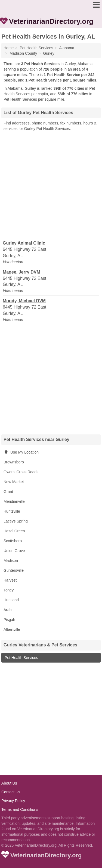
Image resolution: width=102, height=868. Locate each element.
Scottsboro (13, 541)
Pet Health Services (21, 658)
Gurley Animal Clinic (24, 243)
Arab (8, 610)
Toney (9, 590)
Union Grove (14, 551)
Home (9, 48)
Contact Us (11, 792)
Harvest (10, 580)
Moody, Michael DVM (24, 301)
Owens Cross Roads (21, 472)
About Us (9, 783)
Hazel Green (14, 531)
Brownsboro (14, 462)
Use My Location (21, 452)
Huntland (11, 600)
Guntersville (14, 570)
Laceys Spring (16, 521)
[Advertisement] (51, 185)
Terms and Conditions (20, 809)
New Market (14, 482)
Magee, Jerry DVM (21, 272)
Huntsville (12, 511)
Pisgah (9, 620)
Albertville (12, 629)
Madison (11, 561)
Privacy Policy (13, 801)
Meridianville (14, 501)
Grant (8, 492)
